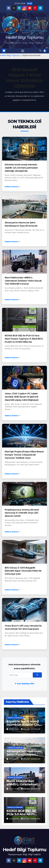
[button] (40, 51)
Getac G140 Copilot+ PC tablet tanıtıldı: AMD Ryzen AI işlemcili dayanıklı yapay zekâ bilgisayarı (22, 397)
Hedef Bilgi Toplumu (24, 37)
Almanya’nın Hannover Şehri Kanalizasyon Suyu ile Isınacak (24, 754)
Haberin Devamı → (12, 187)
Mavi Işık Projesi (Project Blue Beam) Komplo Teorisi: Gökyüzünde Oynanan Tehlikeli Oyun (24, 455)
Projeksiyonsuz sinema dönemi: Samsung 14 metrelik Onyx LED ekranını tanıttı (22, 513)
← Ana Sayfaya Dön (24, 684)
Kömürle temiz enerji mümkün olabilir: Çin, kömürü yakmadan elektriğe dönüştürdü (21, 168)
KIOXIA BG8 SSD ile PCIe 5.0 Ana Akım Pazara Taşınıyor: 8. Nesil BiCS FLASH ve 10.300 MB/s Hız (24, 339)
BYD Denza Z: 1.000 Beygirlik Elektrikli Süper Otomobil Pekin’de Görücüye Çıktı (23, 571)
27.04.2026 (14, 729)
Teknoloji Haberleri (15, 718)
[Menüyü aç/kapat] (23, 51)
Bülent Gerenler (31, 729)
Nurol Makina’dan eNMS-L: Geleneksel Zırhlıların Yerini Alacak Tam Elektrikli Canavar (23, 281)
